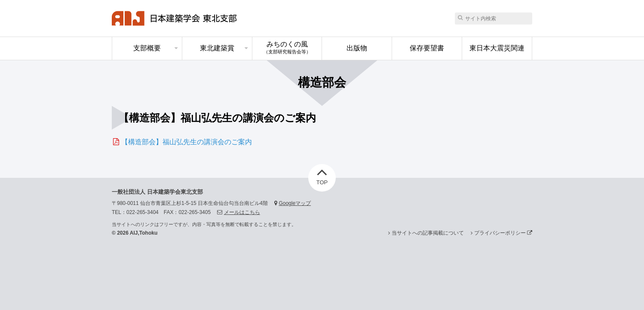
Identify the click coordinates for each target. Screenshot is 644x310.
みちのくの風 (287, 47)
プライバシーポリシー (503, 233)
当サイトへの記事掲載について (428, 233)
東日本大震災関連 (497, 48)
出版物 (357, 48)
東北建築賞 (217, 48)
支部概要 (147, 48)
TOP (322, 175)
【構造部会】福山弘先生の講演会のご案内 (187, 142)
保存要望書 (427, 48)
